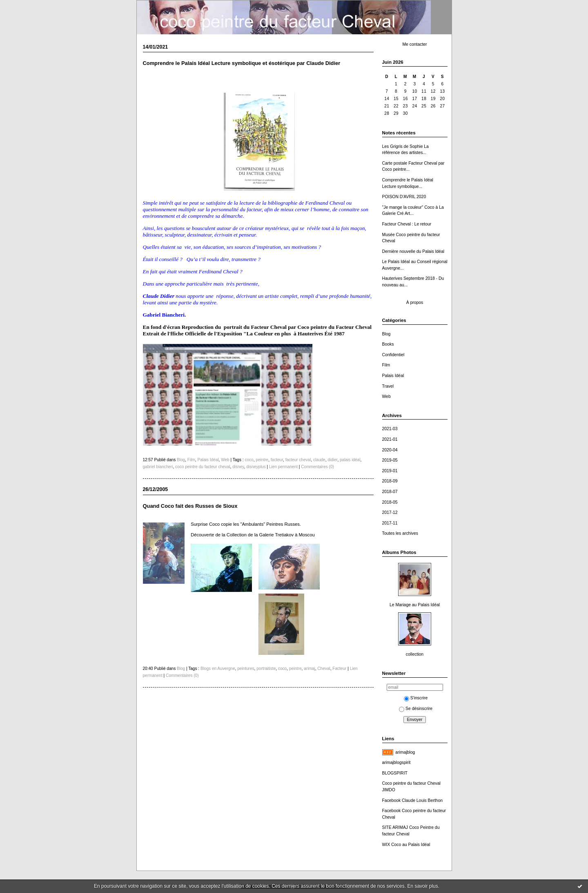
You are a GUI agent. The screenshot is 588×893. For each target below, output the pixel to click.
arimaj (309, 669)
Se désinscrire (416, 709)
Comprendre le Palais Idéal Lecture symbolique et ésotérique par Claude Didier (242, 63)
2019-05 (390, 460)
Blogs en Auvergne (218, 669)
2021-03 (390, 429)
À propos (415, 303)
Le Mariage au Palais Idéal (415, 605)
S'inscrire (416, 698)
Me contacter (414, 44)
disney (238, 467)
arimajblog (405, 752)
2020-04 (390, 450)
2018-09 (390, 481)
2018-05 (390, 502)
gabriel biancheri (158, 467)
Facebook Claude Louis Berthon (412, 800)
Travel (388, 386)
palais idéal (350, 460)
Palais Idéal (393, 376)
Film (386, 365)
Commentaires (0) (317, 467)
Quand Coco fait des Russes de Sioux (190, 506)
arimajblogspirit (396, 762)
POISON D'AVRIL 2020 (404, 197)
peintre (262, 460)
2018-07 (390, 492)
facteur (277, 460)
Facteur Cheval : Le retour (407, 224)
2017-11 (390, 523)
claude (319, 460)
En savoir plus (422, 886)
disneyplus (256, 467)
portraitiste (266, 669)
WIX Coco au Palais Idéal (406, 845)
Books (388, 344)
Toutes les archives (400, 533)
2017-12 (390, 512)
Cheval (324, 669)
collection (415, 654)
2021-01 (390, 439)
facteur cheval (298, 460)
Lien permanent (283, 467)
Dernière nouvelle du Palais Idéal (413, 251)
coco (249, 460)
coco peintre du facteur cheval (203, 467)
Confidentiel (393, 355)
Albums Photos (399, 552)
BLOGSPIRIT (395, 773)
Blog (386, 334)
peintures (246, 669)
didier (332, 460)
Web (386, 396)
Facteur (339, 669)
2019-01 (390, 471)
